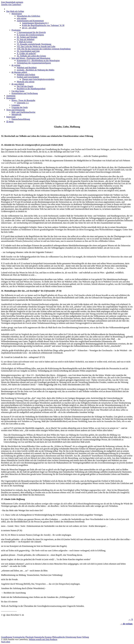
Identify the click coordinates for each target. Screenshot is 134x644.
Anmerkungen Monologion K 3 (35, 23)
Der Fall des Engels (25, 86)
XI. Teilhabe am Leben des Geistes (31, 56)
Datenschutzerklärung (21, 119)
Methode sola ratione (26, 82)
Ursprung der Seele (20, 107)
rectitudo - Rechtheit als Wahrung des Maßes (36, 70)
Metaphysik (16, 114)
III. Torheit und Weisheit (27, 37)
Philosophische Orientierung (64, 637)
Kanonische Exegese (43, 637)
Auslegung (11, 96)
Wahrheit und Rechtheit (27, 68)
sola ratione (22, 18)
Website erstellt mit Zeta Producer (43, 639)
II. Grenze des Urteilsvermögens (30, 35)
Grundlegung (7, 637)
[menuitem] (70, 52)
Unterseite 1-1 (23, 103)
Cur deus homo (18, 91)
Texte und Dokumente (16, 110)
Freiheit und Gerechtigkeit (28, 77)
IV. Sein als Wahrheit (26, 39)
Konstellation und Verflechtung (25, 93)
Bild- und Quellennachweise (23, 112)
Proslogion (16, 30)
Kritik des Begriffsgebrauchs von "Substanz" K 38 (43, 25)
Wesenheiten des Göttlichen (28, 16)
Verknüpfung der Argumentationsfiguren (34, 63)
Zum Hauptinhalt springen (12, 2)
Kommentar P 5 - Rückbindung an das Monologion (38, 61)
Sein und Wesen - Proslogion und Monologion (31, 58)
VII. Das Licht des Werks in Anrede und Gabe (36, 46)
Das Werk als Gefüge (15, 11)
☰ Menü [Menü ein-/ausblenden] (10, 122)
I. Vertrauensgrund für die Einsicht (31, 32)
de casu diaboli (18, 84)
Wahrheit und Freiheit (26, 75)
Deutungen (11, 98)
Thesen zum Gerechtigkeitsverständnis (38, 79)
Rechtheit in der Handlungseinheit (31, 89)
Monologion (17, 14)
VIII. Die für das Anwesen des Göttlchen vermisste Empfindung (44, 49)
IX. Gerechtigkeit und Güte (28, 51)
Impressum (11, 117)
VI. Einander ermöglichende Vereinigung (34, 44)
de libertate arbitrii (19, 72)
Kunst (79, 637)
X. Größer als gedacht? (26, 53)
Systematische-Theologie (23, 637)
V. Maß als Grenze (25, 42)
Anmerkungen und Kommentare (30, 21)
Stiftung (86, 637)
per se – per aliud (29, 28)
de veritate (16, 65)
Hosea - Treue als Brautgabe (23, 100)
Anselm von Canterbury (11, 4)
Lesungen (16, 105)
